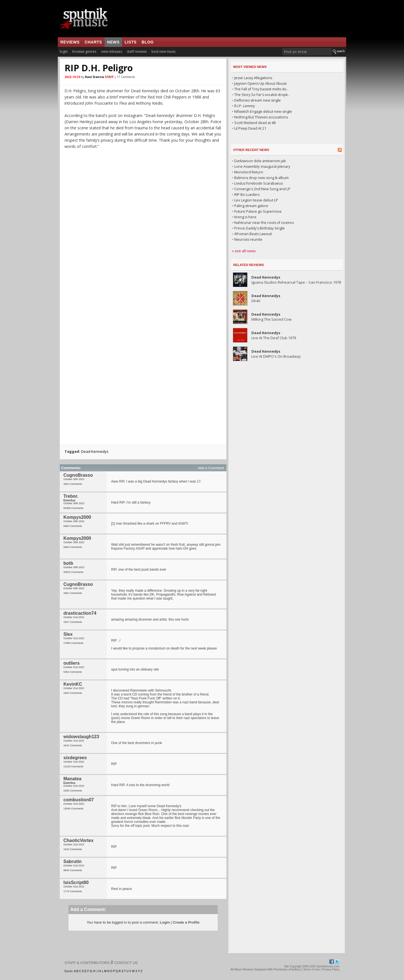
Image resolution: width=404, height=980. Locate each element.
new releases (112, 51)
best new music (164, 51)
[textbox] (307, 52)
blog (148, 42)
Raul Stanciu (95, 77)
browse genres (84, 51)
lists (131, 42)
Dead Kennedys (95, 451)
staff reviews (137, 51)
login (64, 51)
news (113, 42)
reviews (70, 42)
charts (93, 42)
